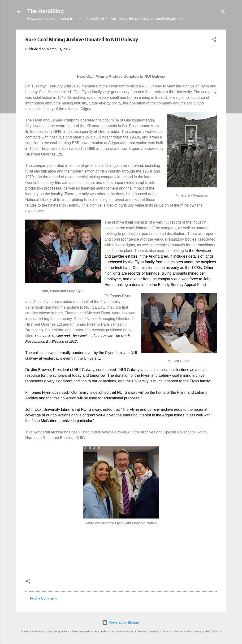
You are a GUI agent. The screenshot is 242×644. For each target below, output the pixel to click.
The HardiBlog (45, 11)
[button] (214, 40)
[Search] (223, 13)
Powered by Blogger (121, 622)
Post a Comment (43, 598)
